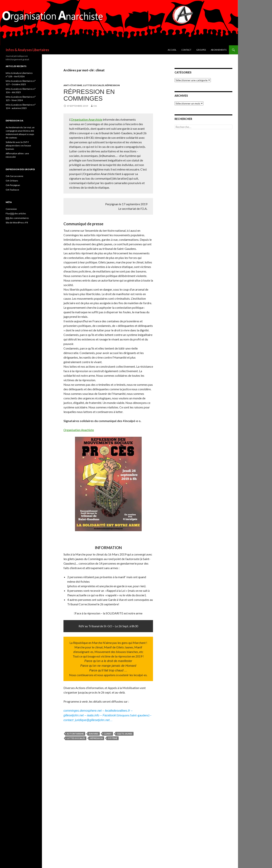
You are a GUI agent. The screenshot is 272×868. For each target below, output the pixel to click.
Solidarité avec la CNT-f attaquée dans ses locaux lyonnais (18, 145)
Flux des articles (16, 214)
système (113, 738)
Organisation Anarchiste (87, 119)
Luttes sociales (94, 85)
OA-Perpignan (13, 185)
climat (108, 734)
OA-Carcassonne (14, 176)
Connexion (11, 209)
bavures (94, 734)
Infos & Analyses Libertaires (27, 50)
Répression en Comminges (89, 95)
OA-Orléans (12, 181)
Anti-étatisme (73, 85)
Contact (186, 50)
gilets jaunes (125, 734)
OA (95, 106)
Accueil (172, 50)
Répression (112, 85)
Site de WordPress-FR (17, 223)
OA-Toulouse (12, 190)
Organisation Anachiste (79, 430)
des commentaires (17, 218)
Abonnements (219, 50)
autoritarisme (75, 734)
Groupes (201, 50)
